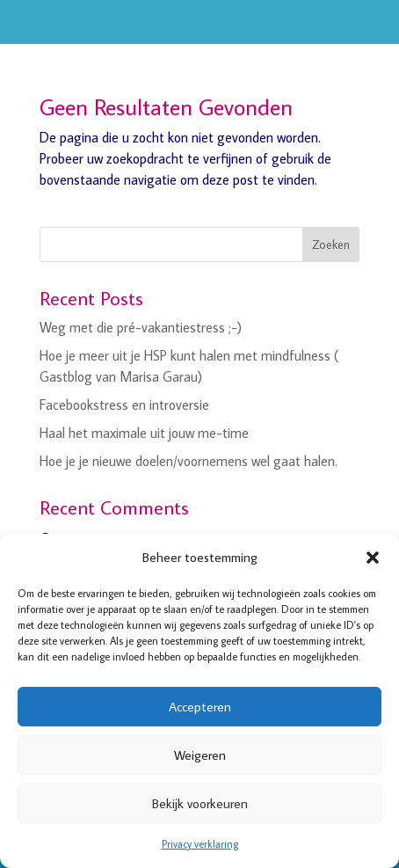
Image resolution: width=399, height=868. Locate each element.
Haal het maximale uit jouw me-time (144, 433)
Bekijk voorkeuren (200, 803)
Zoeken (331, 244)
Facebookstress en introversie (124, 405)
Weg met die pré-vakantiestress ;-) (141, 327)
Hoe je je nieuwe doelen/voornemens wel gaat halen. (189, 461)
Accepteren (200, 707)
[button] (373, 558)
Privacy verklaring (200, 844)
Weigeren (200, 755)
